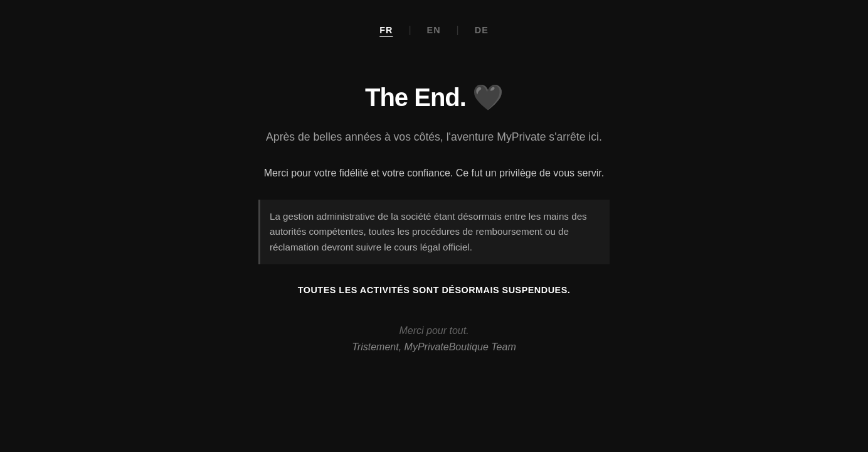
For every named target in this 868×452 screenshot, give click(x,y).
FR (386, 30)
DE (482, 30)
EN (434, 30)
